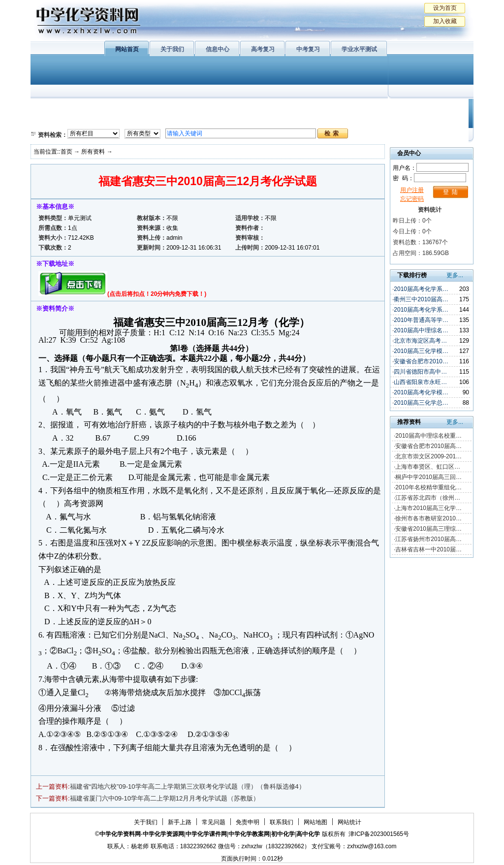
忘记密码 (412, 199)
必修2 (50, 121)
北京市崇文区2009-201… (428, 456)
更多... (455, 275)
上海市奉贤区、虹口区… (428, 467)
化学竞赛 (428, 121)
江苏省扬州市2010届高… (428, 539)
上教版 (273, 108)
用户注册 (412, 190)
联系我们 (282, 822)
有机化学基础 (221, 108)
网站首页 (127, 49)
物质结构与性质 (158, 108)
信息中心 (218, 49)
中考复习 (308, 49)
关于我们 (172, 49)
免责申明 (248, 822)
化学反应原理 (158, 121)
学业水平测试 (359, 49)
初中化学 (379, 108)
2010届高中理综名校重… (428, 436)
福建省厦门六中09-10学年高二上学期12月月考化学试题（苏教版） (165, 798)
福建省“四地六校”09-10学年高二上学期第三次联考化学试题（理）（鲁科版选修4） (188, 786)
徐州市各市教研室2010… (428, 518)
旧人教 (273, 121)
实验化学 (221, 121)
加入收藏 (445, 21)
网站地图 (315, 822)
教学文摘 (428, 108)
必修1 (50, 108)
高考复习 (263, 49)
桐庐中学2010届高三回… (428, 477)
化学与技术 (97, 121)
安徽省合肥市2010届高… (428, 446)
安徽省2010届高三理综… (428, 529)
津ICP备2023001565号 (379, 834)
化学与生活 (97, 108)
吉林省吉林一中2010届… (428, 549)
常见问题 (214, 822)
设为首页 (445, 8)
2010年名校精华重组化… (428, 487)
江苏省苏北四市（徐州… (428, 498)
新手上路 (180, 822)
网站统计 (349, 822)
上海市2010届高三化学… (428, 508)
